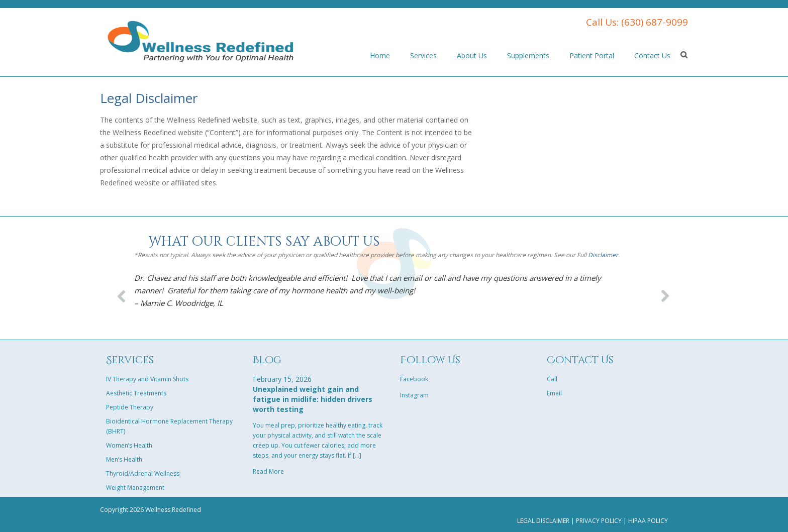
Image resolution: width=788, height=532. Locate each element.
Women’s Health (129, 445)
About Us (472, 56)
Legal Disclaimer (543, 521)
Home (380, 56)
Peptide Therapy (130, 407)
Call (552, 379)
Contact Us (652, 56)
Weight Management (135, 488)
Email (554, 393)
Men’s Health (124, 459)
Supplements (528, 56)
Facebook (414, 379)
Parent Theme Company (201, 40)
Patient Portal (592, 56)
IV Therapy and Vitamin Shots (147, 379)
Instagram (414, 395)
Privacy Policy (599, 521)
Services (423, 56)
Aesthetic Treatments (136, 393)
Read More (268, 471)
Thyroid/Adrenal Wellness (143, 473)
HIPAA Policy (648, 521)
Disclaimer (603, 255)
